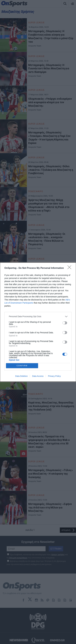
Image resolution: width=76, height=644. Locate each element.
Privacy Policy (54, 376)
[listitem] (38, 317)
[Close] (70, 268)
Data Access (38, 376)
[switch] (65, 323)
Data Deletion (22, 376)
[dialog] (38, 322)
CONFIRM (22, 366)
